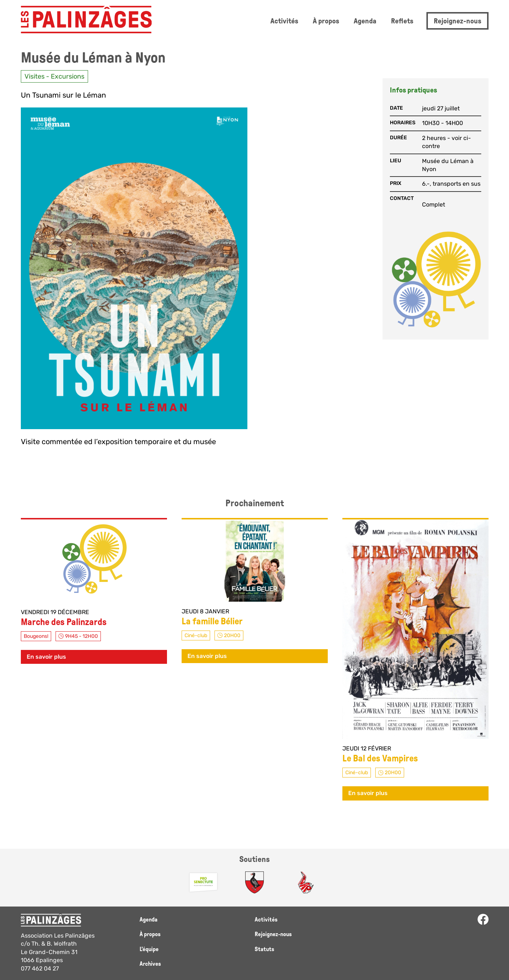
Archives (150, 964)
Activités (284, 21)
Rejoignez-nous (457, 21)
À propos (326, 21)
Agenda (365, 21)
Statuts (264, 949)
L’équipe (149, 949)
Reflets (402, 21)
